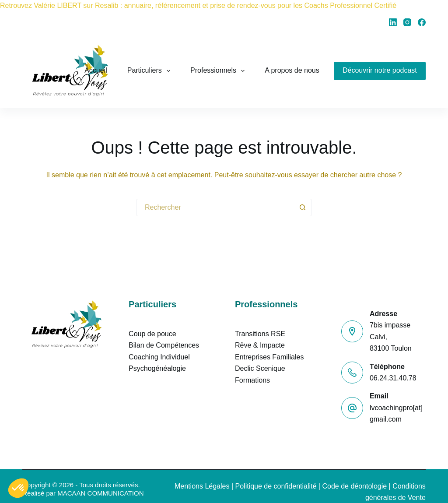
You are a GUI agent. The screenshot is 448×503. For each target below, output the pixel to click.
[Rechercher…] (215, 208)
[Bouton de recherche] (303, 208)
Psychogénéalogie (157, 368)
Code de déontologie (354, 486)
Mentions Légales (202, 486)
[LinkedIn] (393, 22)
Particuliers (150, 71)
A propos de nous (292, 70)
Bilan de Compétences (164, 345)
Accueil (96, 70)
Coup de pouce (152, 334)
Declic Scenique (260, 368)
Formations (252, 380)
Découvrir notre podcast (380, 70)
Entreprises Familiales (269, 357)
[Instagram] (407, 22)
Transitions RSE (260, 334)
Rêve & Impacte (260, 345)
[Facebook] (422, 22)
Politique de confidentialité (276, 486)
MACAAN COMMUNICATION (100, 493)
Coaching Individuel (159, 357)
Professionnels (219, 71)
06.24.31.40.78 (393, 378)
